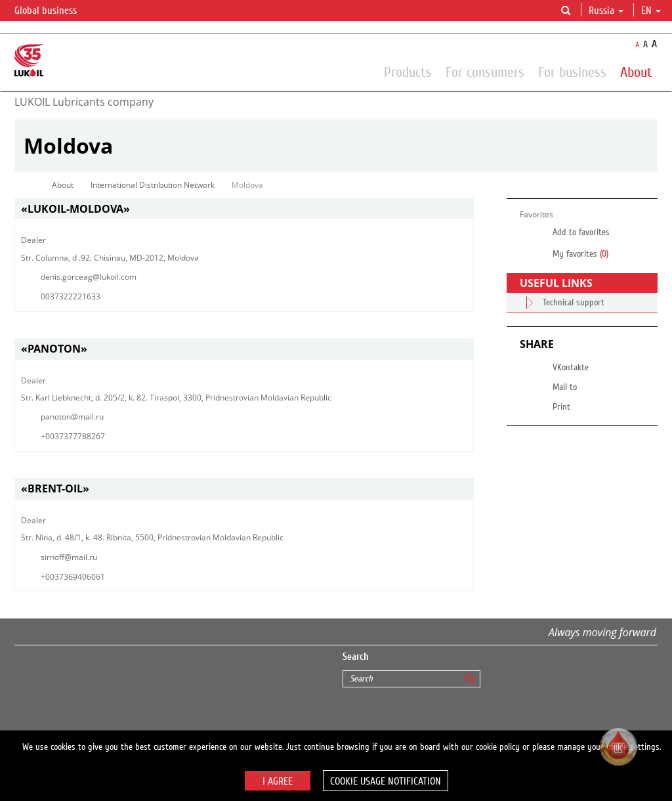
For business (572, 72)
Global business (53, 11)
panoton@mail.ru (72, 417)
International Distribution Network (153, 185)
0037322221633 (71, 296)
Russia (606, 11)
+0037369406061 (73, 577)
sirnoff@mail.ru (69, 557)
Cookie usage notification (386, 781)
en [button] (651, 11)
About (636, 72)
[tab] (244, 209)
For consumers (485, 72)
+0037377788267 (73, 436)
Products (408, 72)
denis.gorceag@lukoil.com (89, 277)
